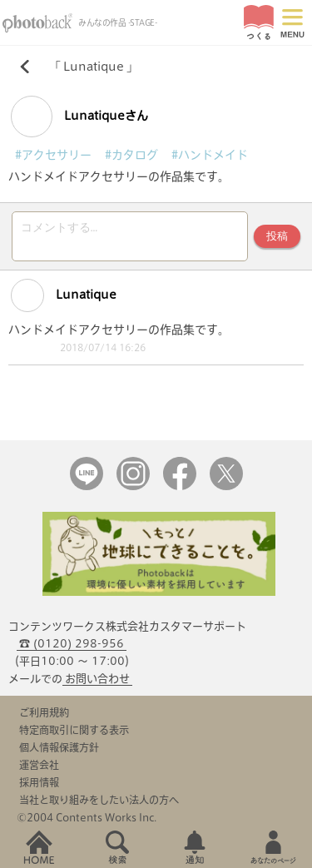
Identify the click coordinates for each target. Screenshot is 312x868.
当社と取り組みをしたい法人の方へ (99, 800)
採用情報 (39, 782)
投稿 (277, 236)
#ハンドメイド (210, 155)
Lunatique (94, 67)
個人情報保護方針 (59, 747)
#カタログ (131, 155)
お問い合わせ (97, 679)
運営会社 (39, 765)
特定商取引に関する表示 (74, 730)
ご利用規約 (44, 712)
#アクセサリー (53, 155)
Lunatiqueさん (79, 117)
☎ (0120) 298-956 (72, 644)
